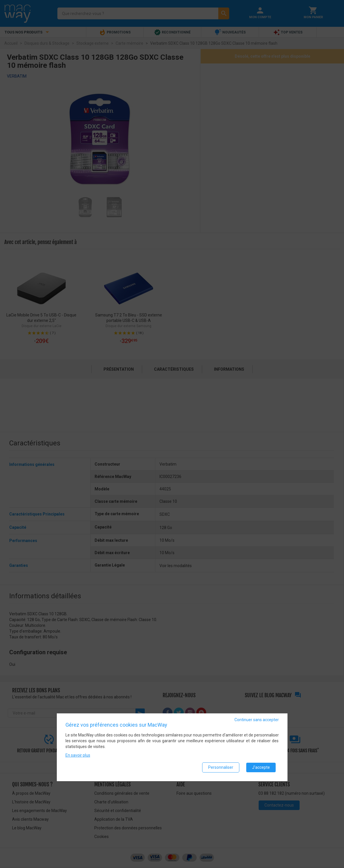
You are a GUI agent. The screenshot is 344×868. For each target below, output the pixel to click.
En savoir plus (78, 755)
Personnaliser (221, 767)
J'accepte (261, 767)
